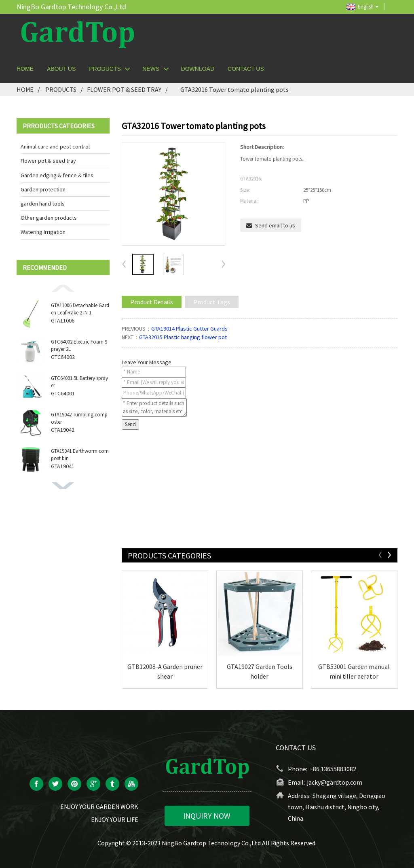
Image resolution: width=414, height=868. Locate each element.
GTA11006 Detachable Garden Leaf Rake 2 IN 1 (80, 309)
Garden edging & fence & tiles (57, 175)
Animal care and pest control (55, 146)
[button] (63, 288)
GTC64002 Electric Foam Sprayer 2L (79, 345)
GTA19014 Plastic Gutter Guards (189, 329)
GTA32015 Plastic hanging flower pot (183, 337)
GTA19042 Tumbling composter (79, 418)
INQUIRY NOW (207, 816)
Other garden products (49, 218)
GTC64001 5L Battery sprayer (79, 382)
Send (130, 424)
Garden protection (43, 189)
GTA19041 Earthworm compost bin (80, 455)
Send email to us (275, 225)
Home (25, 89)
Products (61, 89)
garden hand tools (43, 204)
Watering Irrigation (43, 232)
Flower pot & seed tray (124, 89)
